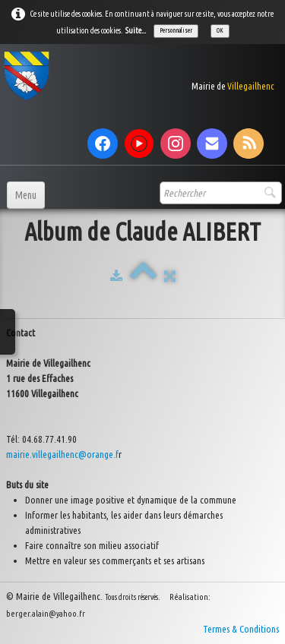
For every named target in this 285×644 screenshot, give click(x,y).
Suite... (136, 30)
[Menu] (26, 195)
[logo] (139, 76)
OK (220, 30)
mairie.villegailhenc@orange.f (62, 454)
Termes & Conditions (241, 629)
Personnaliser (176, 30)
